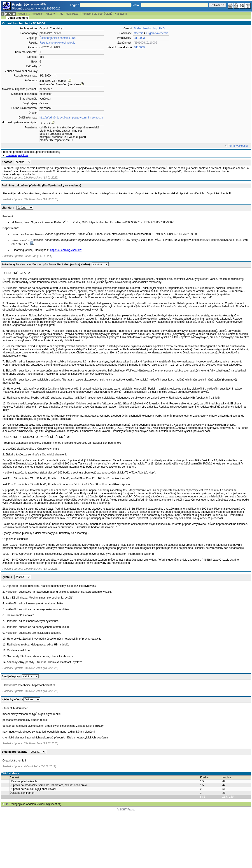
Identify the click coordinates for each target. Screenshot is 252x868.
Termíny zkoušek (238, 146)
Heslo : (136, 5)
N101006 (139, 43)
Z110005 (152, 43)
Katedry (50, 14)
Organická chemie (157, 33)
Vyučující (38, 14)
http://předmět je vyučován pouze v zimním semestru (71, 118)
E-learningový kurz (17, 155)
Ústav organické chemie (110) (57, 38)
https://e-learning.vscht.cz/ (66, 250)
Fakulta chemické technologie (57, 43)
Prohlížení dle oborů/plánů (96, 14)
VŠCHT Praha (126, 810)
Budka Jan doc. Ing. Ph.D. (150, 28)
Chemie (139, 33)
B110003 (139, 38)
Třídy (60, 14)
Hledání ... (24, 14)
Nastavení (121, 14)
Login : (75, 5)
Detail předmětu (18, 18)
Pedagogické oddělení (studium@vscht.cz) (35, 804)
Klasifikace (72, 14)
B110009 (139, 47)
